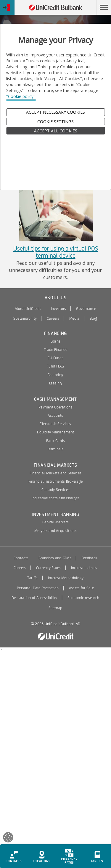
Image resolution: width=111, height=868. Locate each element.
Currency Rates (49, 568)
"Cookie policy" (21, 96)
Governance (86, 309)
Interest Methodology (66, 578)
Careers (53, 319)
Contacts (21, 558)
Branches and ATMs (55, 558)
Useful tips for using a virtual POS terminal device (56, 252)
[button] (104, 7)
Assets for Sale (81, 588)
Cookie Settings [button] (55, 122)
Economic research (83, 598)
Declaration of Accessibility (34, 598)
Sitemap (55, 608)
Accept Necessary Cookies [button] (55, 112)
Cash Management (55, 399)
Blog (94, 319)
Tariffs (33, 578)
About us (56, 298)
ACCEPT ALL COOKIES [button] (56, 131)
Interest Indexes (84, 568)
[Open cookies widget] (8, 838)
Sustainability (25, 319)
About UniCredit (28, 309)
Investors (59, 309)
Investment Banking (55, 515)
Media (74, 319)
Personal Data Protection (38, 588)
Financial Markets (55, 465)
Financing (55, 334)
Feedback (89, 558)
